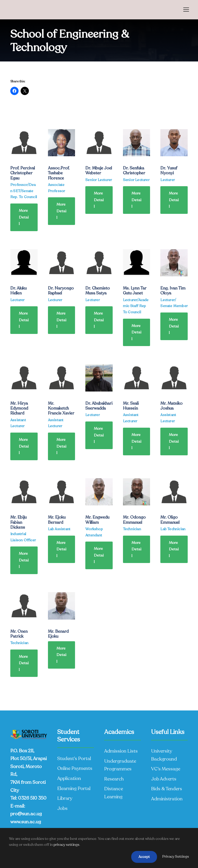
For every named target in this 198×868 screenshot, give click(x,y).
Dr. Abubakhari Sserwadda (99, 406)
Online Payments (75, 768)
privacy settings (67, 845)
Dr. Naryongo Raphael (61, 291)
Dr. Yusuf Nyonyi (169, 171)
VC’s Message (166, 769)
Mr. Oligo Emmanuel (170, 520)
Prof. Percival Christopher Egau (23, 173)
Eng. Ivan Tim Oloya (173, 291)
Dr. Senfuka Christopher (134, 171)
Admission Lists (121, 751)
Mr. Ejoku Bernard (57, 520)
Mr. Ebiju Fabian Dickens (18, 522)
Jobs (62, 808)
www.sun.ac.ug (26, 822)
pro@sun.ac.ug (26, 814)
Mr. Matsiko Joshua (171, 406)
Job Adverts (164, 779)
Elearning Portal (74, 788)
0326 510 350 (32, 798)
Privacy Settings (176, 857)
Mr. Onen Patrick (19, 634)
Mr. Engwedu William (97, 520)
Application (69, 778)
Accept (144, 857)
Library (65, 798)
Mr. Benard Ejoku (58, 634)
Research (114, 779)
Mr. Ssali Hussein (131, 406)
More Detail (24, 217)
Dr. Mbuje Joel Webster (99, 171)
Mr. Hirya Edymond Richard (19, 408)
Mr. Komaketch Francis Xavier (61, 408)
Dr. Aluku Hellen (18, 291)
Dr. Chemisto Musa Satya (98, 291)
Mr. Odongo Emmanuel (134, 520)
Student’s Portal (74, 758)
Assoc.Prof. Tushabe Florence (59, 173)
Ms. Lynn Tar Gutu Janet (135, 291)
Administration (167, 799)
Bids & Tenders (167, 789)
